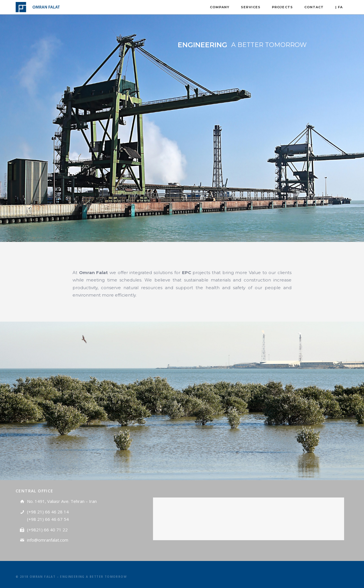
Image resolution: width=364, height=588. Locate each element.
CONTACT (314, 7)
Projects (282, 7)
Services (251, 7)
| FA (339, 7)
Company (220, 7)
